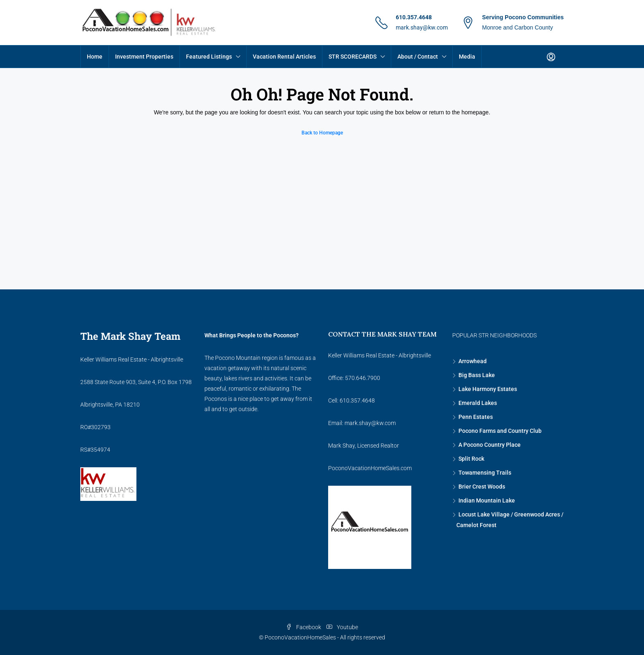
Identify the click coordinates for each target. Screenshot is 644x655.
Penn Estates (476, 417)
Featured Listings (209, 57)
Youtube (342, 627)
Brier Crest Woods (482, 487)
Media (467, 57)
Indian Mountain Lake (487, 500)
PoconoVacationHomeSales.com (370, 468)
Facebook (304, 627)
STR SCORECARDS (353, 57)
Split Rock (471, 459)
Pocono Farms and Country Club (500, 431)
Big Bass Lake (477, 375)
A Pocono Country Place (490, 445)
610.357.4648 (414, 17)
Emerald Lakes (478, 403)
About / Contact (418, 57)
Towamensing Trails (485, 473)
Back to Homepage (322, 133)
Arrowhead (473, 361)
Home (95, 57)
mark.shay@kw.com (422, 27)
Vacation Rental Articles (284, 57)
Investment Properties (144, 57)
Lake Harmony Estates (488, 389)
